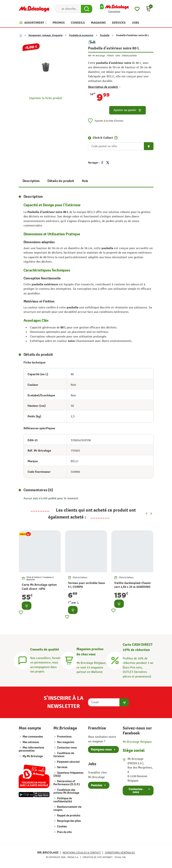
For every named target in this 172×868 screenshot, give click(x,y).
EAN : (118, 56)
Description (31, 181)
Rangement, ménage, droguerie (45, 35)
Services (62, 767)
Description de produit (104, 87)
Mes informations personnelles (31, 749)
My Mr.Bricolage (33, 756)
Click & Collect (103, 138)
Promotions (64, 737)
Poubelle (105, 35)
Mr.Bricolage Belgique (137, 742)
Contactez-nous (67, 748)
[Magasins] (69, 660)
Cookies (62, 827)
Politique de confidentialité (63, 800)
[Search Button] (87, 9)
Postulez (97, 785)
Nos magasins (65, 742)
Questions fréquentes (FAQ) (68, 774)
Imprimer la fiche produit (46, 98)
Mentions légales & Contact (82, 853)
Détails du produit (61, 181)
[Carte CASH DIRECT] (115, 660)
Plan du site (64, 832)
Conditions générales (120, 853)
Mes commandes (33, 737)
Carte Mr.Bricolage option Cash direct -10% (39, 587)
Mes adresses (31, 742)
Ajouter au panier (127, 110)
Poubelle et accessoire (81, 35)
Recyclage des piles (69, 821)
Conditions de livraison (64, 755)
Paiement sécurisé (68, 762)
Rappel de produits (68, 816)
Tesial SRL (120, 857)
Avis (85, 181)
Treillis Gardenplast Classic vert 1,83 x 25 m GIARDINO (133, 585)
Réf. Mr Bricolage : (97, 56)
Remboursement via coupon (67, 808)
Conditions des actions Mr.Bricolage (66, 792)
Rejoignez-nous (101, 749)
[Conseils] (23, 660)
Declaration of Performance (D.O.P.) (67, 783)
